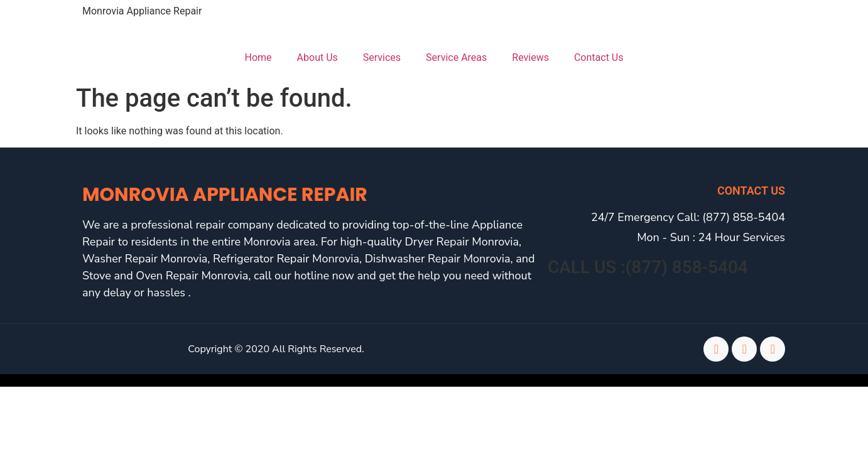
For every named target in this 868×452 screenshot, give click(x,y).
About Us (317, 57)
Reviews (530, 57)
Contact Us (599, 57)
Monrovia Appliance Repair (142, 11)
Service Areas (456, 57)
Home (258, 57)
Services (382, 57)
